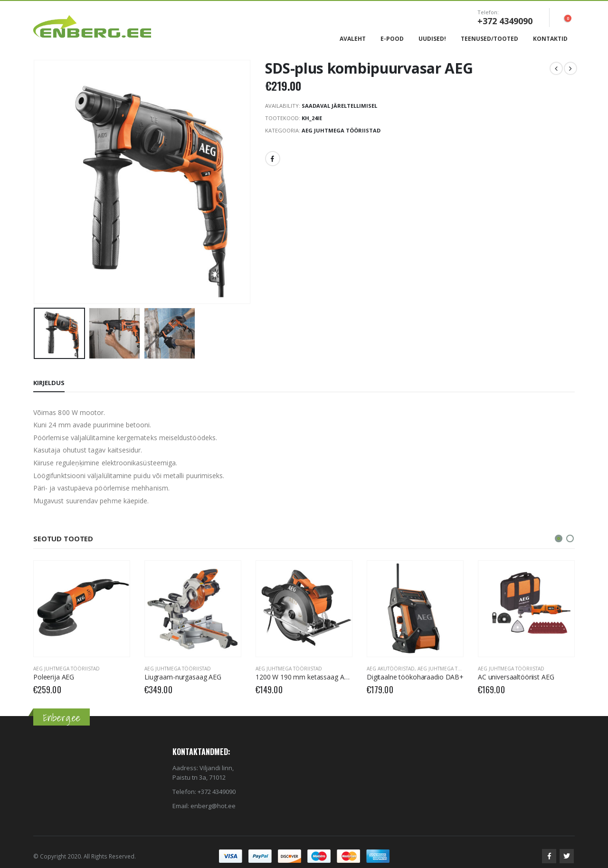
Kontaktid (550, 39)
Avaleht (353, 39)
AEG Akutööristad (391, 669)
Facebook (273, 159)
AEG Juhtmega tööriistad (341, 130)
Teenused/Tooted (489, 39)
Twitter (567, 856)
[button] (559, 538)
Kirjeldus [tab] (49, 383)
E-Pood (392, 39)
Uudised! (432, 39)
